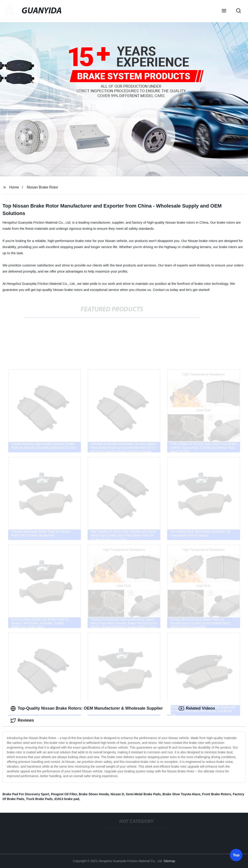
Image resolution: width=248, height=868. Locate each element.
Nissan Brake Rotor (42, 187)
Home (14, 187)
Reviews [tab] (22, 721)
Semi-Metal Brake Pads (143, 794)
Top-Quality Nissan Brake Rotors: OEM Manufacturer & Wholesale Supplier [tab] (87, 708)
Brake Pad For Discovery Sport (26, 794)
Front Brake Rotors (217, 794)
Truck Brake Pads (39, 799)
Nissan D (117, 794)
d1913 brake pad (67, 799)
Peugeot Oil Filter (64, 794)
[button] (224, 11)
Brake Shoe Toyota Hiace (181, 794)
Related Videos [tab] (197, 708)
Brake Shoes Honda (94, 794)
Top (236, 854)
